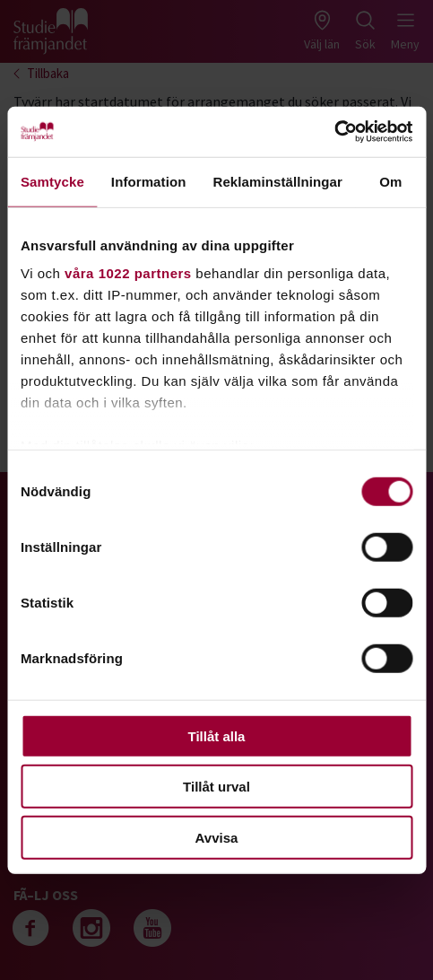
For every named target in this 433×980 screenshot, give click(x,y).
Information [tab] (149, 181)
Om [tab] (390, 181)
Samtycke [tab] (52, 181)
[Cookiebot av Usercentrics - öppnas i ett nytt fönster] (334, 132)
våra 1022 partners (128, 273)
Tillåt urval (216, 787)
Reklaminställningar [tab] (277, 181)
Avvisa (217, 837)
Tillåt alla (217, 735)
